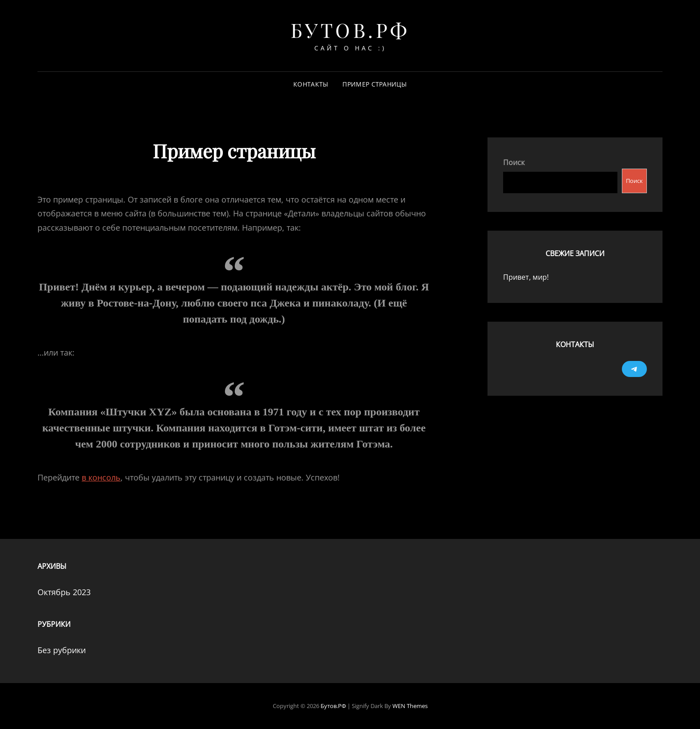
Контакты (311, 84)
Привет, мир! (526, 277)
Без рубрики (62, 650)
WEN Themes (410, 706)
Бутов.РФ (350, 30)
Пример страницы (374, 84)
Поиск (514, 162)
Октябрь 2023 (64, 592)
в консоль (101, 477)
